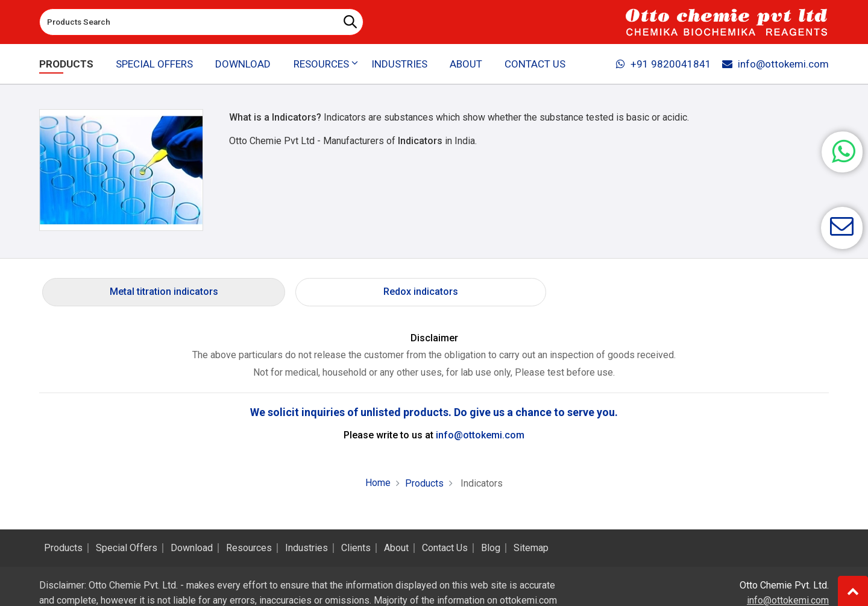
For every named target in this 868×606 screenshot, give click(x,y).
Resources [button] (321, 64)
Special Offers (155, 64)
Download (243, 64)
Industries (399, 64)
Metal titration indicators (164, 292)
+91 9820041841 (662, 64)
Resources (249, 548)
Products (66, 64)
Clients (356, 548)
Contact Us (535, 64)
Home (378, 483)
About (466, 64)
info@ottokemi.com (775, 64)
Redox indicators (421, 292)
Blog (491, 548)
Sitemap (531, 548)
